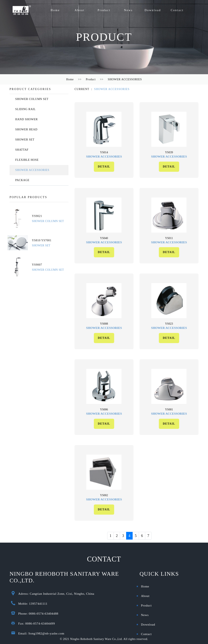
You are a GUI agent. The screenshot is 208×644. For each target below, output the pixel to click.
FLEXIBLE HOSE (27, 160)
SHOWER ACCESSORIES (125, 79)
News (128, 10)
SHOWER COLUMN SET (32, 99)
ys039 (169, 152)
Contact (177, 10)
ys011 (169, 238)
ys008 (104, 324)
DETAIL (104, 167)
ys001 (169, 409)
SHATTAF (22, 150)
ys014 (104, 152)
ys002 (104, 495)
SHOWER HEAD (26, 129)
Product (104, 10)
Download (153, 10)
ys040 (104, 238)
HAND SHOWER (27, 119)
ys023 (169, 324)
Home (55, 10)
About (80, 10)
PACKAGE (22, 180)
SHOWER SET (25, 140)
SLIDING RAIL (25, 109)
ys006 (104, 409)
